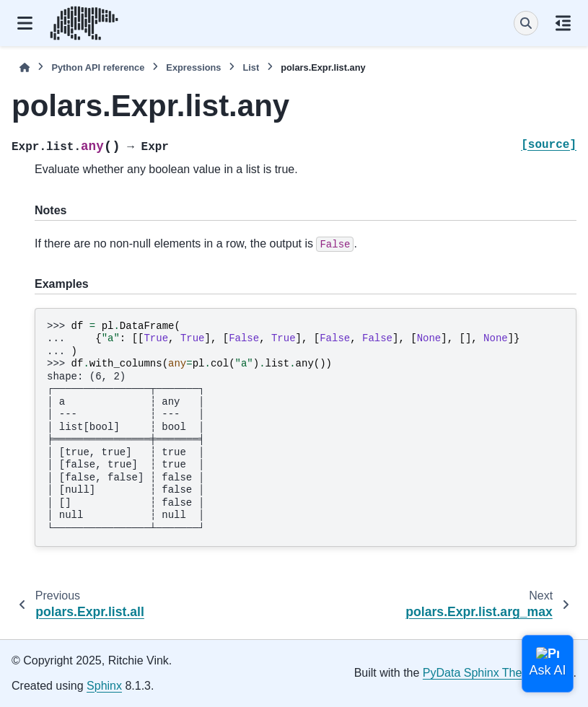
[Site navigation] (25, 23)
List (251, 67)
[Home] (25, 67)
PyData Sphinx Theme (481, 673)
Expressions (193, 67)
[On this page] (563, 23)
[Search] (526, 23)
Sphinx (104, 686)
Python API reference (98, 67)
